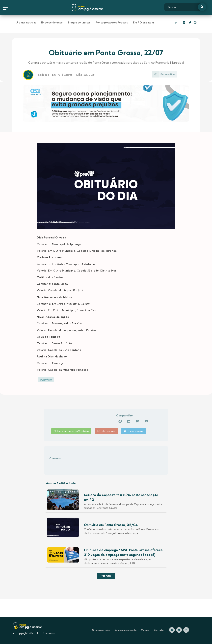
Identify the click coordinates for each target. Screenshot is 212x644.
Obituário (46, 380)
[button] (120, 421)
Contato (159, 630)
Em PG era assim (143, 22)
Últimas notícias (26, 22)
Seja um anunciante (126, 630)
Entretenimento (52, 22)
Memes (145, 630)
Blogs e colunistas (79, 22)
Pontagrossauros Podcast (112, 22)
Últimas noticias (101, 630)
